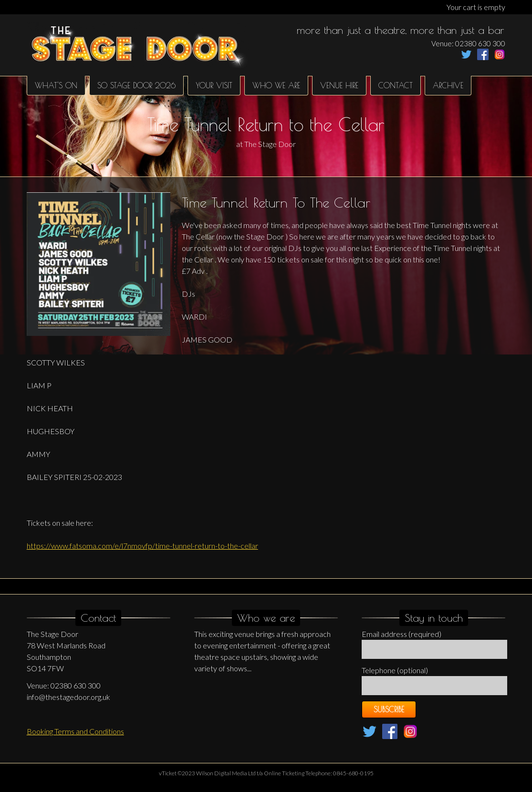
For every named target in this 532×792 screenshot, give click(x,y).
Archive (448, 85)
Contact (396, 85)
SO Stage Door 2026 (136, 85)
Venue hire (339, 85)
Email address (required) (402, 634)
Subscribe (389, 709)
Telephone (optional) (395, 670)
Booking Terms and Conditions (75, 731)
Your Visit (214, 85)
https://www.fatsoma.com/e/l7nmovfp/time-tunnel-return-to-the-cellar (142, 546)
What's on (56, 85)
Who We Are (276, 85)
